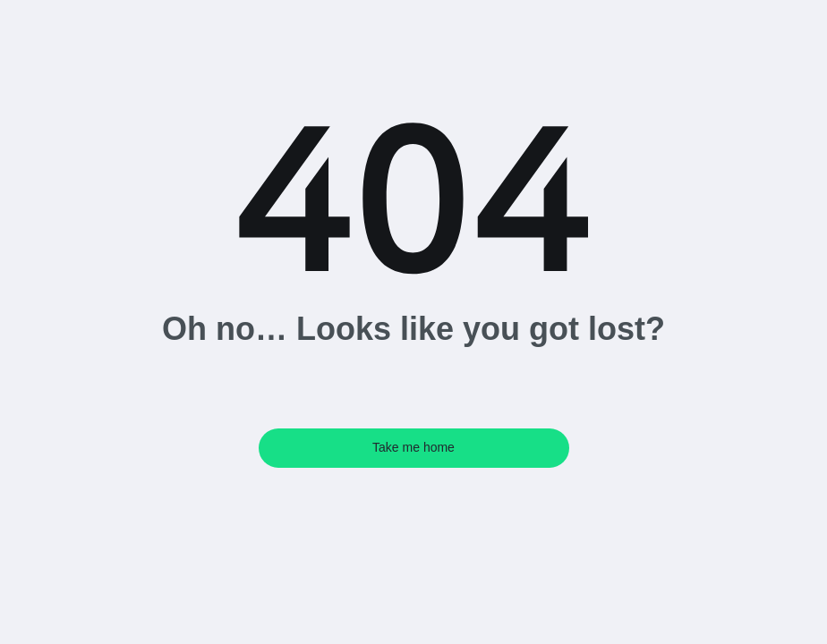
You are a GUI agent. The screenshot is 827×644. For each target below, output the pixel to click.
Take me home (413, 447)
